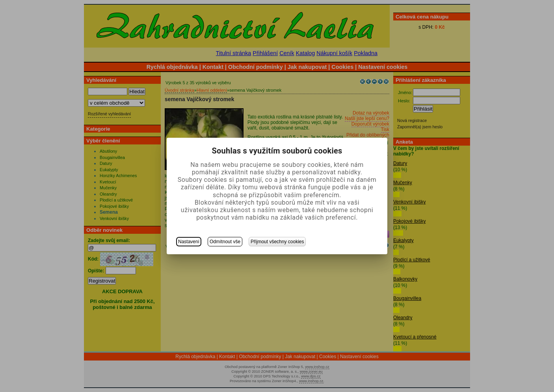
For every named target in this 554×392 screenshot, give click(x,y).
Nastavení (189, 242)
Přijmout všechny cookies (277, 242)
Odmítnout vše (225, 242)
